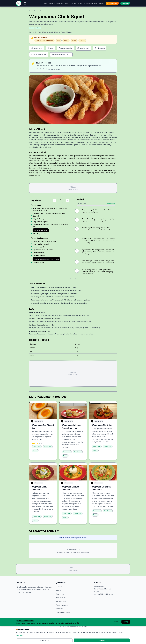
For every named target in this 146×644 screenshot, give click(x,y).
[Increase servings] (68, 200)
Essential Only (44, 640)
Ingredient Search (77, 3)
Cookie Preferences (63, 613)
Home (45, 3)
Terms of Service (62, 605)
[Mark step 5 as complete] (77, 251)
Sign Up (126, 622)
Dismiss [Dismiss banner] (116, 622)
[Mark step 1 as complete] (77, 211)
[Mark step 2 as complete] (77, 220)
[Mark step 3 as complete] (77, 229)
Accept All (102, 640)
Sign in (62, 538)
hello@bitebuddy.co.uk (103, 589)
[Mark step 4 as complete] (77, 240)
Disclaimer (59, 609)
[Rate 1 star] (38, 69)
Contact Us (60, 594)
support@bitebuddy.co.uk (104, 594)
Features (59, 587)
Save (50, 48)
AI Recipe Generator (90, 3)
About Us (52, 3)
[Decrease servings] (55, 200)
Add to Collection (65, 48)
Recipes (60, 3)
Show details (20, 636)
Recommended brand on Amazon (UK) (46, 259)
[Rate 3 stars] (43, 69)
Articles (67, 3)
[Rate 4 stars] (46, 69)
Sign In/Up (125, 3)
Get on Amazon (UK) (41, 230)
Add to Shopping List (39, 55)
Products (101, 3)
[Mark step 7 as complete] (77, 271)
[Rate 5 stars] (49, 69)
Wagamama (44, 11)
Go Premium (112, 3)
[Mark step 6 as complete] (77, 262)
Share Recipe (37, 48)
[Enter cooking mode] (83, 48)
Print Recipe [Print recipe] (100, 48)
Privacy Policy (61, 602)
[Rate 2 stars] (41, 69)
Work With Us (61, 598)
